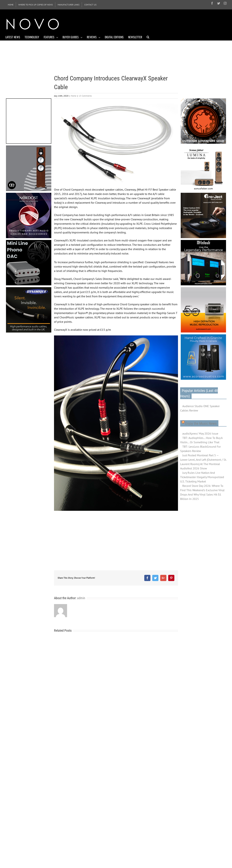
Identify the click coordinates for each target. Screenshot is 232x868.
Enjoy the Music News (201, 423)
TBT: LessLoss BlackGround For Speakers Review (200, 449)
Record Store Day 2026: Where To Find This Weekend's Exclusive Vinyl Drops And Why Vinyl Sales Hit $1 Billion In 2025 (202, 492)
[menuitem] (11, 5)
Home (74, 96)
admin (81, 598)
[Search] (148, 37)
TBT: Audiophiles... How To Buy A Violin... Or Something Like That (201, 440)
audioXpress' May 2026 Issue (200, 433)
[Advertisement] (161, 24)
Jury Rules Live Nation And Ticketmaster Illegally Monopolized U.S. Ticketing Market (202, 477)
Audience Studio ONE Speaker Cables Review (200, 408)
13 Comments (85, 96)
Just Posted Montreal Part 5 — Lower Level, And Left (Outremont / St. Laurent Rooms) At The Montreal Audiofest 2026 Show (203, 462)
